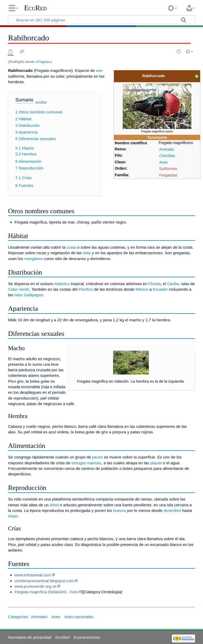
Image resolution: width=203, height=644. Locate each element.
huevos (120, 510)
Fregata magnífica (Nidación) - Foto (46, 592)
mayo (13, 516)
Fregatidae (168, 175)
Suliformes (168, 169)
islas (87, 253)
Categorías (18, 617)
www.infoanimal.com (33, 575)
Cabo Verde (19, 289)
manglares (33, 259)
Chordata (167, 156)
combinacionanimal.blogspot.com (44, 581)
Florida (154, 284)
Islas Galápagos (29, 295)
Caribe (173, 284)
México (142, 289)
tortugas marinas (86, 463)
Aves (163, 162)
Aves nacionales (79, 617)
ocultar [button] (41, 102)
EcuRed (35, 8)
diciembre (172, 510)
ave (99, 70)
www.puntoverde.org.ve (36, 586)
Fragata (43, 62)
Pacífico (86, 289)
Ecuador (160, 289)
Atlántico (62, 284)
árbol (54, 505)
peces (98, 457)
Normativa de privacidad (30, 637)
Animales (39, 617)
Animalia (166, 149)
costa (71, 247)
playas (156, 463)
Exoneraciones (87, 637)
